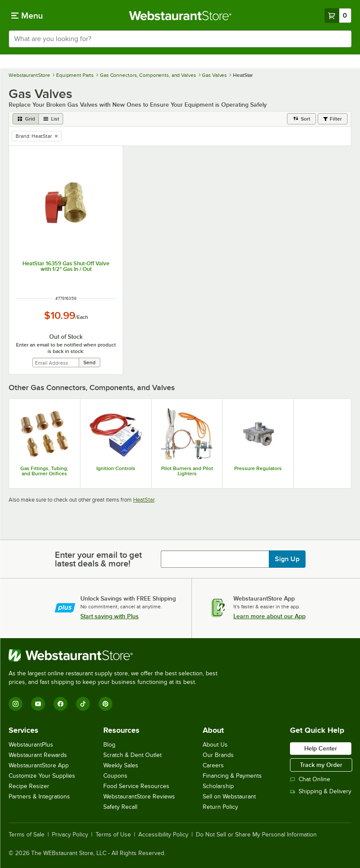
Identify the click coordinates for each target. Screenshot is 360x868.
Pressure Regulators (258, 468)
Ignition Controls (116, 468)
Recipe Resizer (29, 786)
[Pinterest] (105, 704)
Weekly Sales (121, 765)
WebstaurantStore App (39, 765)
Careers (213, 765)
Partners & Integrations (39, 796)
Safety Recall (120, 807)
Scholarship (218, 786)
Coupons (115, 776)
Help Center (321, 748)
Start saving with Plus (110, 616)
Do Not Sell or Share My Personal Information (256, 835)
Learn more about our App (269, 616)
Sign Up (287, 559)
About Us (215, 745)
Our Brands (218, 755)
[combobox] (180, 39)
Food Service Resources (136, 786)
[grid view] (26, 119)
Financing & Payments (232, 776)
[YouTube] (38, 704)
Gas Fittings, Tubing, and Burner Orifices (44, 471)
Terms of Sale (27, 835)
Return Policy (220, 807)
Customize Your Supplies (42, 776)
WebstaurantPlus (31, 745)
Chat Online (310, 779)
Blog (109, 745)
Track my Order (321, 765)
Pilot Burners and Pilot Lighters (187, 471)
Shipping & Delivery (321, 791)
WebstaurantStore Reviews (139, 796)
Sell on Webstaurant (229, 796)
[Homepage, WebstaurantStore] (180, 16)
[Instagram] (16, 704)
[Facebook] (61, 704)
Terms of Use (113, 835)
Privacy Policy (70, 835)
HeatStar (144, 500)
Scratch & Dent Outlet (132, 755)
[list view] (51, 119)
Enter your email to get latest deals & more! (98, 559)
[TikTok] (83, 704)
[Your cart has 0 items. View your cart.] (338, 16)
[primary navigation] (27, 16)
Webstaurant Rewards (38, 755)
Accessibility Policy (163, 835)
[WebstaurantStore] (117, 655)
